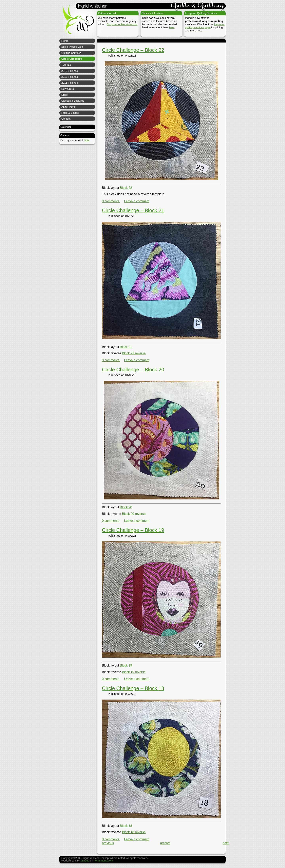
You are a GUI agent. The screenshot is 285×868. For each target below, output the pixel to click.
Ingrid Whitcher (77, 22)
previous (108, 843)
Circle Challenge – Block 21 (133, 210)
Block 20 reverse (134, 514)
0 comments (111, 201)
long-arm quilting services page (205, 26)
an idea (85, 861)
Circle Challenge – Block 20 (133, 370)
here (172, 27)
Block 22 (126, 188)
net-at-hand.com (103, 861)
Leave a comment (137, 201)
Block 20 (126, 507)
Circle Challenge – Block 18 (133, 688)
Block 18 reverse (134, 832)
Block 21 (126, 347)
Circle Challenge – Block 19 (133, 530)
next (226, 843)
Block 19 (126, 665)
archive (165, 843)
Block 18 (126, 826)
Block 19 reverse (134, 672)
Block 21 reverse (134, 353)
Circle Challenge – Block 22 (133, 50)
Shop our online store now (122, 24)
